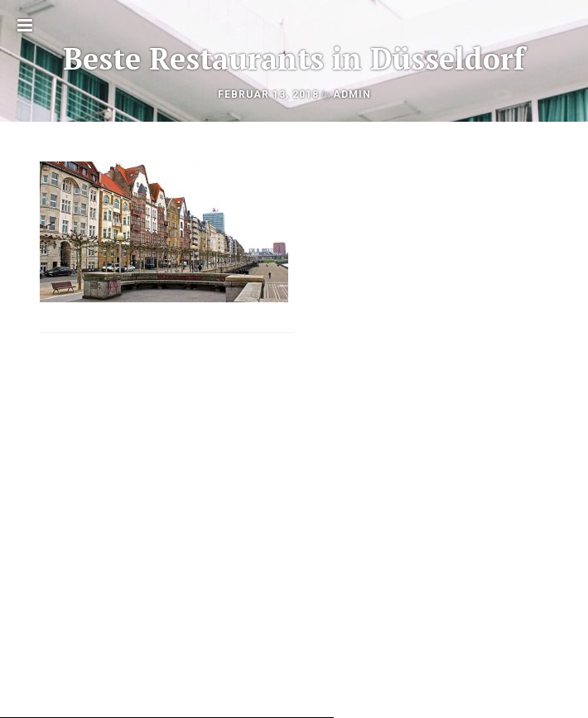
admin (352, 94)
